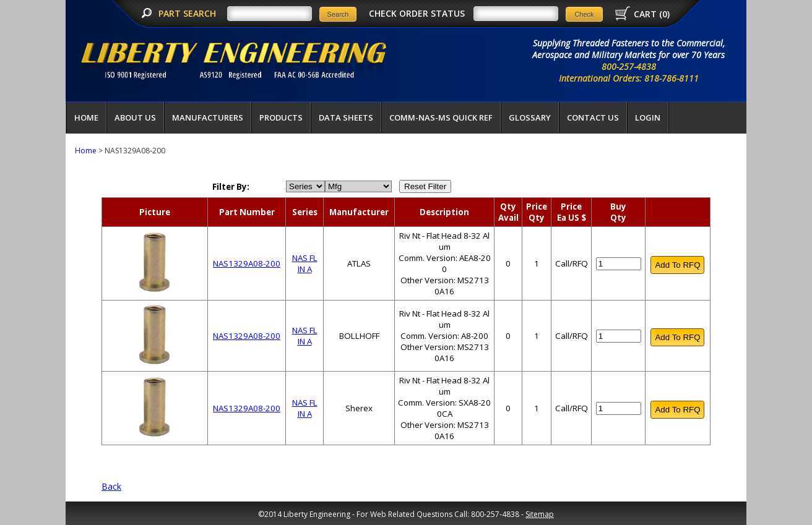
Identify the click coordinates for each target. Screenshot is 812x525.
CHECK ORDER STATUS (417, 13)
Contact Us (593, 117)
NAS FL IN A (305, 263)
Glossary (530, 117)
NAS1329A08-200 (247, 263)
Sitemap (540, 514)
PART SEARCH (188, 13)
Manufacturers (208, 117)
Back (111, 486)
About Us (135, 117)
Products (281, 117)
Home (86, 117)
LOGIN (648, 117)
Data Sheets (346, 117)
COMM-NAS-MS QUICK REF (441, 117)
